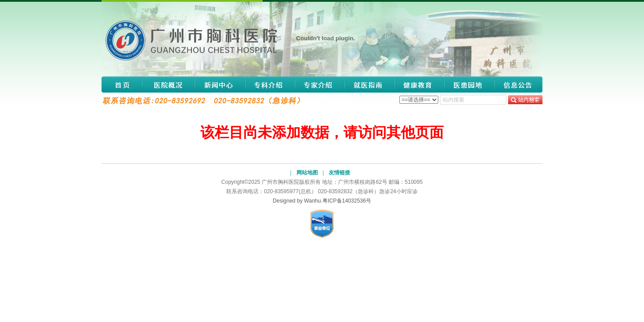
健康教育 (419, 85)
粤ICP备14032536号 (347, 201)
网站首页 (122, 85)
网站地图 (307, 173)
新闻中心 (220, 85)
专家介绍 (319, 85)
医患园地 (469, 85)
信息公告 (516, 85)
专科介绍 (270, 85)
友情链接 (339, 173)
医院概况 (168, 85)
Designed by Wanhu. (298, 201)
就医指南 (369, 85)
